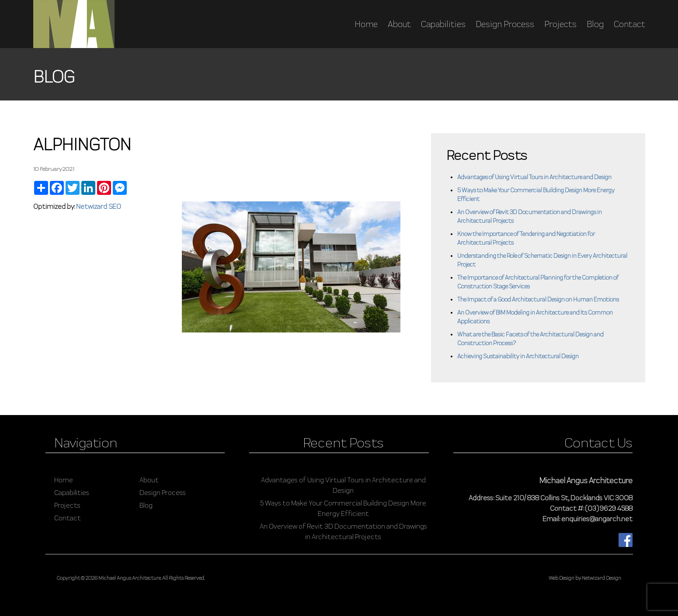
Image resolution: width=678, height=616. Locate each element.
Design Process (505, 24)
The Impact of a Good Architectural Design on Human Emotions (538, 299)
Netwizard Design (602, 578)
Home (366, 24)
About (399, 24)
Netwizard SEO (99, 206)
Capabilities (443, 24)
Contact (629, 24)
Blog (595, 24)
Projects (560, 24)
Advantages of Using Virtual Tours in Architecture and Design (534, 177)
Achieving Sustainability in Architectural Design (518, 356)
